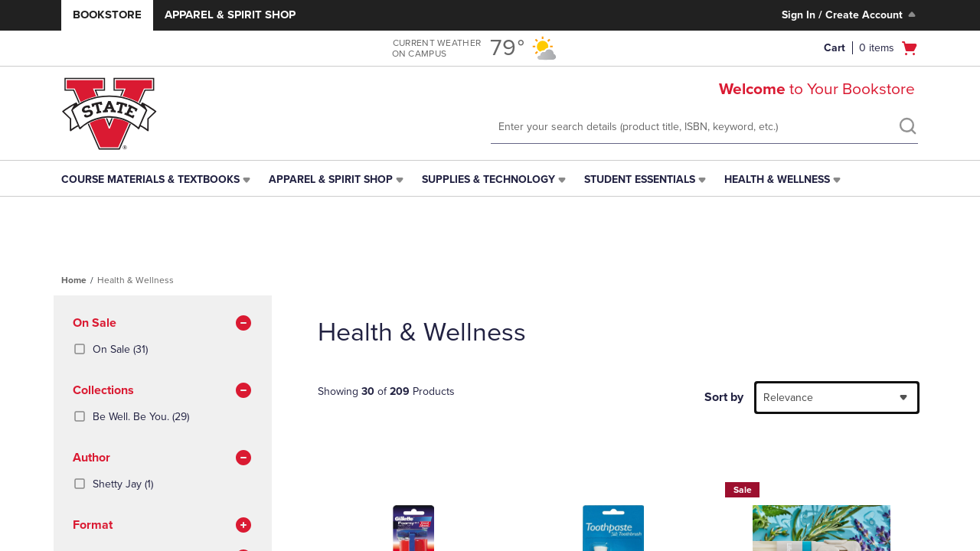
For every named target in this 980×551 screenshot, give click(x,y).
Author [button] (163, 458)
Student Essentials (640, 179)
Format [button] (163, 526)
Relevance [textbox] (788, 398)
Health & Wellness (777, 179)
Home (74, 280)
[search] (907, 128)
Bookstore (107, 15)
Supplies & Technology (488, 179)
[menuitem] (157, 180)
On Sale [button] (163, 324)
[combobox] (837, 398)
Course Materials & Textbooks (150, 179)
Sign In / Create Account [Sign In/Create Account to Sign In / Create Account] (850, 15)
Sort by (724, 397)
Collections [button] (163, 391)
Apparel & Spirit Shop (230, 15)
